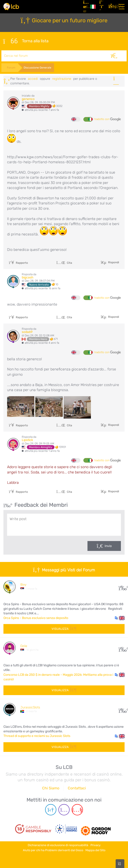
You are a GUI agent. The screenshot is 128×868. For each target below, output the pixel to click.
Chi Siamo (51, 788)
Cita (64, 263)
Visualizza (64, 629)
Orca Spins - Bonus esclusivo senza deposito (36, 618)
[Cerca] (114, 56)
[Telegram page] (51, 810)
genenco (28, 99)
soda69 (27, 332)
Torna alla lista (26, 41)
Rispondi (113, 262)
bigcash (28, 277)
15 (122, 586)
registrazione (62, 79)
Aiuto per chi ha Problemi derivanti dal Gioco (53, 850)
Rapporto (18, 263)
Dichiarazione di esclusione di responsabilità (58, 845)
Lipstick (27, 440)
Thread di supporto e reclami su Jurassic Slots (37, 736)
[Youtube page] (77, 810)
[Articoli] (85, 7)
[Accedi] (111, 7)
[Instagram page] (64, 810)
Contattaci (77, 788)
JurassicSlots (30, 707)
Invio (108, 546)
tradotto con (108, 119)
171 (122, 648)
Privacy (95, 845)
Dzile (24, 646)
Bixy (23, 585)
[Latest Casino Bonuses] (11, 7)
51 (122, 709)
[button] (120, 618)
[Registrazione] (102, 7)
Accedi (33, 79)
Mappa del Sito (95, 850)
